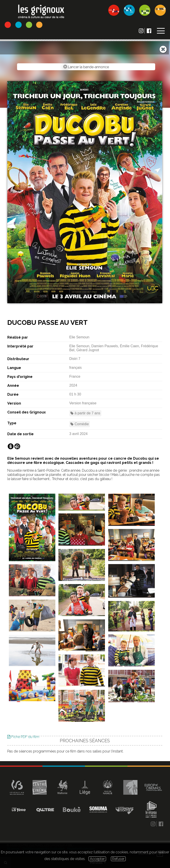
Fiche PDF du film (23, 751)
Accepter (97, 859)
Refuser (118, 859)
